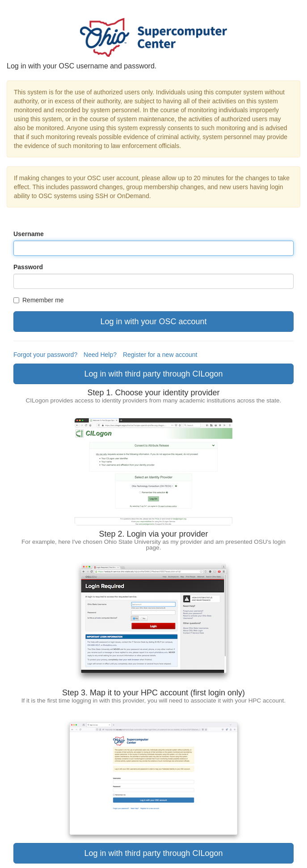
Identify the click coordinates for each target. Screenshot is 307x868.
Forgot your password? (45, 355)
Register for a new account (160, 355)
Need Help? (100, 355)
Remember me (39, 300)
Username (29, 234)
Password (28, 267)
